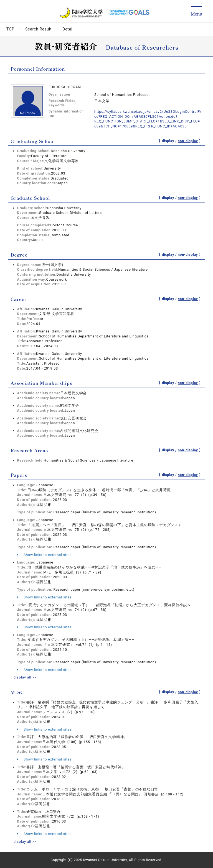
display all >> (25, 677)
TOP (10, 29)
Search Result (38, 29)
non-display (188, 141)
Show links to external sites (44, 555)
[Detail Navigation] (196, 11)
